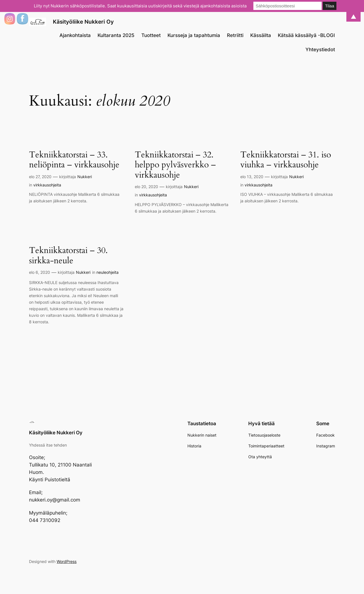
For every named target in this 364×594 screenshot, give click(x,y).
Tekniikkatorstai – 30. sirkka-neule (68, 256)
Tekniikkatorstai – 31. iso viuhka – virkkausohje (286, 160)
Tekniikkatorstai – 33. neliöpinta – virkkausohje (74, 160)
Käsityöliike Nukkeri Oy (83, 22)
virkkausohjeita (47, 185)
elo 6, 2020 (40, 272)
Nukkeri (85, 177)
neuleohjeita (107, 272)
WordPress (67, 561)
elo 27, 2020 (40, 177)
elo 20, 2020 (146, 187)
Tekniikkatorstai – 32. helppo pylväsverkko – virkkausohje (175, 165)
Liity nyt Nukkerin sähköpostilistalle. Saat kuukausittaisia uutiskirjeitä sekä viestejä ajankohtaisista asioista (140, 6)
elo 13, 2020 (252, 177)
